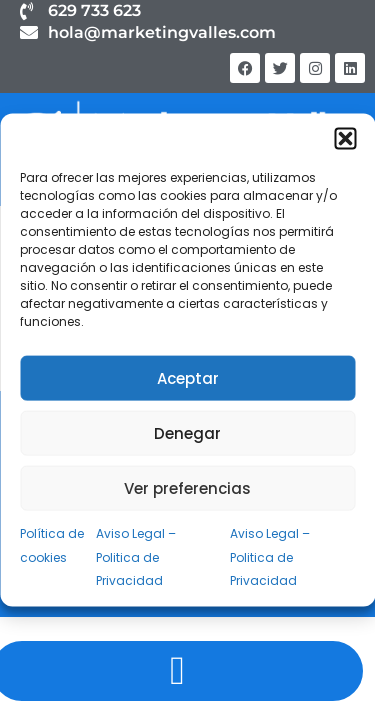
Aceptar (188, 377)
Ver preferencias (187, 487)
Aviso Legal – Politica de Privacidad (136, 557)
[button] (345, 139)
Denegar (187, 432)
